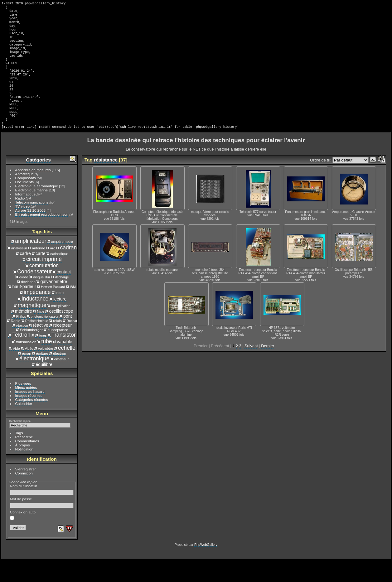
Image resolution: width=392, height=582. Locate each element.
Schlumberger (31, 351)
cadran (68, 269)
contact (64, 293)
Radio (20, 219)
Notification (24, 470)
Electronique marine (32, 211)
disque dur (42, 298)
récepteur (62, 346)
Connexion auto (23, 536)
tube (46, 363)
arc (53, 269)
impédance (37, 313)
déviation (28, 303)
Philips (21, 338)
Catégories (38, 181)
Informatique (25, 215)
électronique (34, 380)
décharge (62, 298)
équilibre (44, 386)
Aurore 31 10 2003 (30, 231)
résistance (106, 181)
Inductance (35, 320)
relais (57, 342)
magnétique (32, 326)
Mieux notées (26, 409)
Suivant (251, 367)
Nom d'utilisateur (42, 511)
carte (40, 275)
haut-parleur (24, 308)
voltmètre (46, 370)
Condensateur (34, 293)
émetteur (61, 380)
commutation (44, 286)
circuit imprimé (44, 280)
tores (43, 357)
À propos (23, 466)
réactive (40, 346)
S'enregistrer (26, 490)
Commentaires (27, 462)
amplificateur (31, 262)
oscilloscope (61, 332)
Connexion (24, 494)
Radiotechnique (37, 342)
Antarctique (25, 195)
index (60, 314)
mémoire (24, 332)
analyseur (19, 269)
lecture (60, 320)
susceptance (58, 351)
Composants (26, 199)
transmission (26, 363)
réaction (22, 347)
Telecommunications (32, 223)
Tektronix (24, 356)
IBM (73, 308)
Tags (19, 454)
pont (68, 337)
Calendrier (24, 425)
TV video (22, 227)
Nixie (41, 333)
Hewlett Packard (53, 308)
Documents (25, 203)
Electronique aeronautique (37, 207)
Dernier (268, 367)
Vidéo (29, 370)
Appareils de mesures (33, 191)
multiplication (61, 327)
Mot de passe (42, 524)
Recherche (24, 458)
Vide (16, 370)
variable (64, 363)
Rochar (72, 342)
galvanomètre (54, 303)
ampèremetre (62, 263)
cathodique (59, 275)
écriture (42, 375)
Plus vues (23, 404)
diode (24, 298)
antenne (39, 269)
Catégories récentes (32, 421)
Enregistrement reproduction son (42, 236)
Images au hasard (30, 413)
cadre (25, 275)
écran (26, 375)
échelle (67, 369)
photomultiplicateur (45, 338)
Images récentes (29, 417)
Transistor (64, 356)
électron (60, 375)
